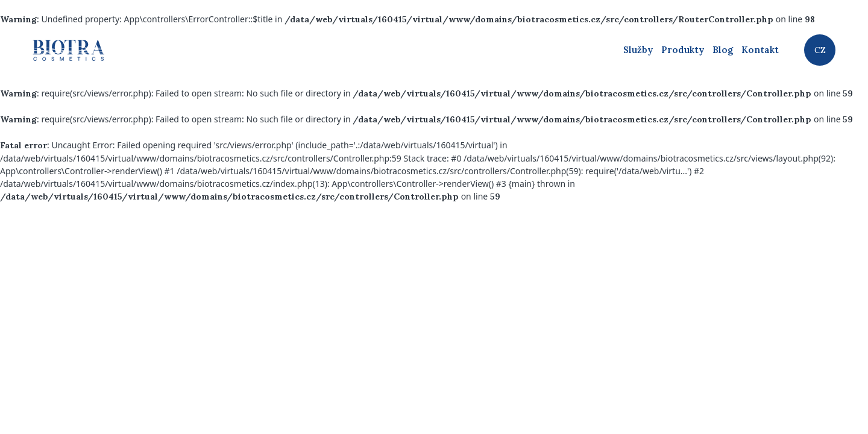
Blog (723, 50)
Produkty (683, 50)
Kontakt (760, 50)
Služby (638, 50)
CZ (820, 50)
